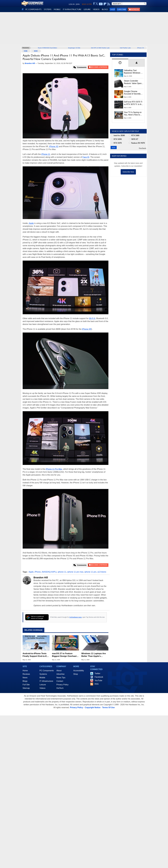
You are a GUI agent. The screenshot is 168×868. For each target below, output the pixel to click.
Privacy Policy (63, 685)
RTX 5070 (116, 143)
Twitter (97, 673)
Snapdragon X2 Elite (74, 48)
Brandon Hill (41, 577)
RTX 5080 (134, 135)
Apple (31, 223)
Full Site (26, 685)
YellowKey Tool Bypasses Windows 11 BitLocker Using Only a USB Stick (134, 72)
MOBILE (57, 9)
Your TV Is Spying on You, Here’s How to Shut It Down (133, 114)
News (36, 51)
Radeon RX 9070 (137, 143)
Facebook (99, 677)
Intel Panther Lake (125, 48)
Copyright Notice (93, 707)
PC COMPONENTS (33, 9)
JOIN (78, 4)
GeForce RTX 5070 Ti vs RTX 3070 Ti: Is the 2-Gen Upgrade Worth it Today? (133, 103)
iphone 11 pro (90, 572)
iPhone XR (87, 329)
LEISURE (87, 9)
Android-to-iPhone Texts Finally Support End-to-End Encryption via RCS (36, 655)
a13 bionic (102, 572)
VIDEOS (96, 9)
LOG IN (72, 4)
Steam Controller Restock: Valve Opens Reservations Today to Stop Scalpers (133, 82)
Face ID (86, 157)
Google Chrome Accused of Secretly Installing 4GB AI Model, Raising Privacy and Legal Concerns (134, 93)
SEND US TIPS (87, 4)
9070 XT (134, 139)
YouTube (98, 680)
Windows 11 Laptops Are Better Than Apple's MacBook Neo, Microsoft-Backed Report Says (94, 655)
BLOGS (105, 9)
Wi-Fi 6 (92, 318)
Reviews (26, 674)
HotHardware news (75, 617)
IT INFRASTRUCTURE (72, 9)
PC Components (47, 671)
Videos (42, 688)
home (26, 51)
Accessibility (79, 671)
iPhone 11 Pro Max (54, 469)
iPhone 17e (141, 48)
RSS (97, 684)
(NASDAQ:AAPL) (49, 572)
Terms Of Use (108, 707)
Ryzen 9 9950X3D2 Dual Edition (47, 48)
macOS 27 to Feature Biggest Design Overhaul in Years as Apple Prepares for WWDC (65, 655)
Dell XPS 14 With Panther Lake (100, 48)
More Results (143, 148)
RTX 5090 (116, 139)
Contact (60, 681)
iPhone (38, 572)
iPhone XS (54, 146)
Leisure (43, 685)
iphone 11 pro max (75, 572)
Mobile (42, 678)
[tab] (120, 63)
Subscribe (122, 9)
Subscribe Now (128, 172)
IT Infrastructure (46, 681)
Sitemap (26, 688)
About (59, 671)
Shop (113, 9)
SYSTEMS (48, 9)
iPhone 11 (46, 154)
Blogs (25, 681)
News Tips (61, 678)
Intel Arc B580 (118, 135)
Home (25, 671)
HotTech (60, 688)
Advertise (61, 674)
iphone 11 (62, 572)
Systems (43, 674)
